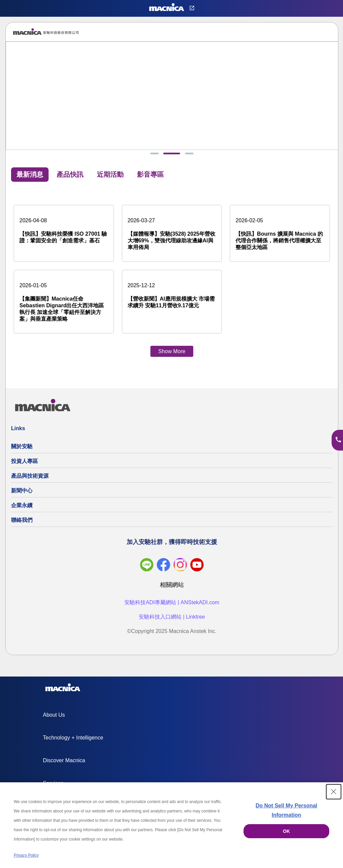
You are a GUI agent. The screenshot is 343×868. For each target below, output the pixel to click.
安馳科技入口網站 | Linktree (172, 619)
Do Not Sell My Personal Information (286, 810)
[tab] (159, 156)
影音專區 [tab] (150, 177)
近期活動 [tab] (110, 177)
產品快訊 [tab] (70, 177)
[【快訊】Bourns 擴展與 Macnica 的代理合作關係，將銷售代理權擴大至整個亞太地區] (280, 236)
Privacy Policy (26, 855)
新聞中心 (22, 493)
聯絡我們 (22, 522)
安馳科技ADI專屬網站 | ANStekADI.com (172, 605)
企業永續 (22, 508)
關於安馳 (22, 449)
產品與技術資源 (30, 478)
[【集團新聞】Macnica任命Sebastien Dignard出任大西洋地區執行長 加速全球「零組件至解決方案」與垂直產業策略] (64, 304)
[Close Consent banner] (334, 792)
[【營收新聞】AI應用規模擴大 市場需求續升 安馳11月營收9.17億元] (172, 297)
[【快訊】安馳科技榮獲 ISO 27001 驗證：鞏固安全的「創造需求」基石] (64, 232)
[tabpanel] (172, 277)
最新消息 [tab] (30, 177)
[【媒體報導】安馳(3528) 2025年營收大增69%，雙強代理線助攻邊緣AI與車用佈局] (172, 236)
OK (287, 831)
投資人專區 (24, 463)
